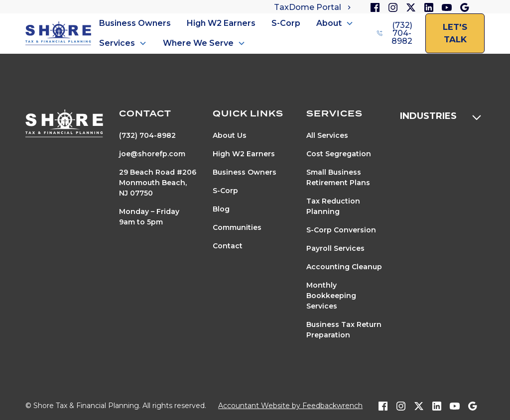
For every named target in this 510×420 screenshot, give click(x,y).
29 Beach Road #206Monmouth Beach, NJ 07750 (158, 183)
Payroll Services (335, 248)
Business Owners (135, 23)
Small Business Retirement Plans (338, 177)
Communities (237, 227)
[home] (58, 34)
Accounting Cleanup (344, 267)
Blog (221, 209)
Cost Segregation (339, 154)
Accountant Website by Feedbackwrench (290, 406)
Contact (228, 246)
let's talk (455, 33)
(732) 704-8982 (147, 135)
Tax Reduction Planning (333, 206)
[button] (335, 23)
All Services (327, 135)
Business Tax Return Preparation (344, 330)
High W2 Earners (221, 23)
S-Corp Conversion (341, 230)
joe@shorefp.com (152, 154)
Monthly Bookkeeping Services (331, 296)
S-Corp (286, 23)
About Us (230, 135)
